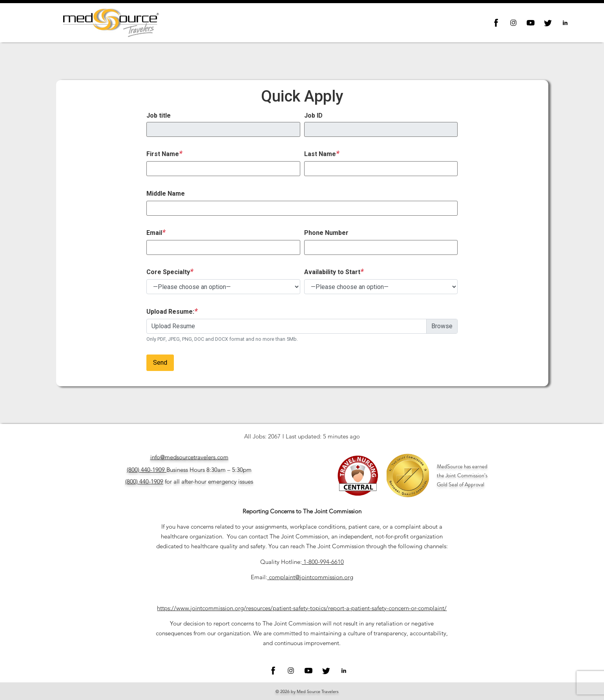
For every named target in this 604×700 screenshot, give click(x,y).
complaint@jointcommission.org (311, 577)
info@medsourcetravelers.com (189, 457)
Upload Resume (173, 326)
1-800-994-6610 (324, 562)
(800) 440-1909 (146, 470)
